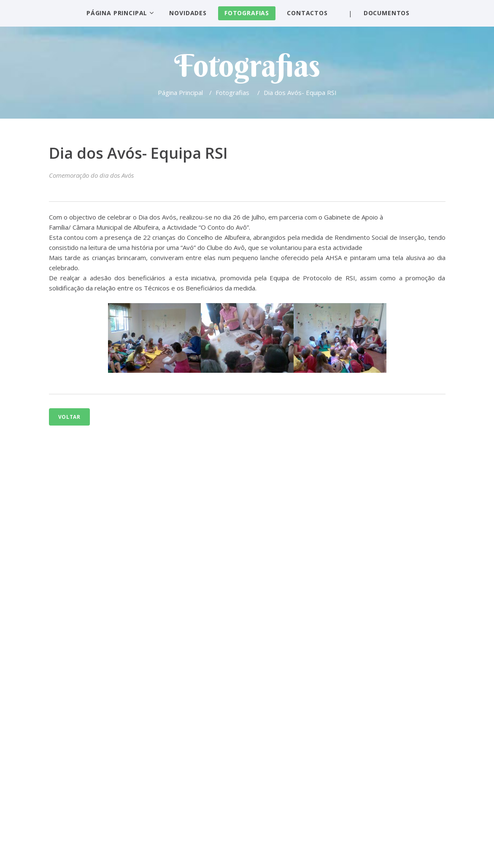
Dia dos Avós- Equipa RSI (138, 153)
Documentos (387, 13)
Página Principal (117, 13)
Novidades (188, 13)
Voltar (69, 417)
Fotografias (247, 13)
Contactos (307, 13)
